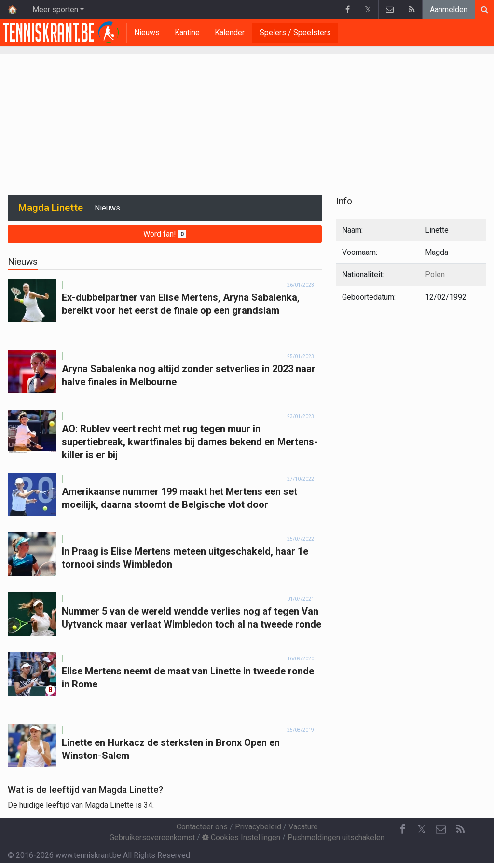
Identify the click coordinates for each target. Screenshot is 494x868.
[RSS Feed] (460, 829)
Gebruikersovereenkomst (152, 837)
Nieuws (147, 33)
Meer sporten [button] (55, 9)
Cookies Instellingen (241, 837)
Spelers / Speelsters (295, 33)
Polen (435, 274)
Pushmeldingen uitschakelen (336, 837)
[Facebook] (402, 829)
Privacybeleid (258, 827)
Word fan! (165, 234)
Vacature (303, 827)
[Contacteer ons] (441, 829)
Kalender (230, 33)
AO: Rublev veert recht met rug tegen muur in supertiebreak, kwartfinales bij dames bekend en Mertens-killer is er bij (190, 441)
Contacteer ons (202, 827)
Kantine (187, 33)
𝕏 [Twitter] (422, 829)
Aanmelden (449, 9)
